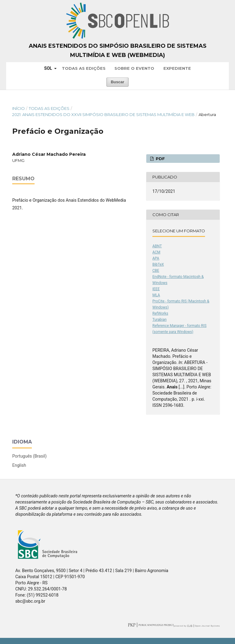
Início (19, 108)
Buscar (117, 82)
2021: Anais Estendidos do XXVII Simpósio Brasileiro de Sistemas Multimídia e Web (103, 114)
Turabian (159, 320)
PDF (160, 159)
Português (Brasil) (29, 456)
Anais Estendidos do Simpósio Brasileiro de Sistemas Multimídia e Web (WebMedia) (118, 51)
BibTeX (158, 264)
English (19, 465)
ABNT (157, 246)
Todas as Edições (84, 68)
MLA (156, 295)
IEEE (156, 289)
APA (156, 258)
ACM (156, 252)
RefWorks (160, 313)
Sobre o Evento (134, 68)
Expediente (177, 68)
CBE (156, 271)
